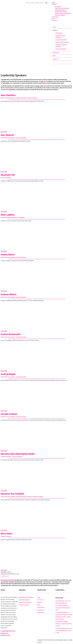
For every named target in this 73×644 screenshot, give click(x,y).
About (54, 2)
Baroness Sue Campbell (12, 494)
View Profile (4, 132)
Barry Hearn (6, 534)
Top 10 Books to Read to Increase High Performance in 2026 (63, 608)
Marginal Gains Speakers (61, 12)
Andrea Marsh (8, 255)
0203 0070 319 (6, 635)
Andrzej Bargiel (8, 374)
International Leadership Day (9, 580)
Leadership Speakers (60, 10)
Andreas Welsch (9, 294)
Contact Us (55, 20)
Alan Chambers (8, 95)
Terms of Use (41, 610)
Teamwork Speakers (60, 15)
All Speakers (58, 6)
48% (45, 81)
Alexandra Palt (8, 175)
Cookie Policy (41, 607)
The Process (55, 17)
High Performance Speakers (62, 8)
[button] (60, 24)
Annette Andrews (9, 414)
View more (5, 576)
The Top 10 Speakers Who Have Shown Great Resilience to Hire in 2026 (64, 631)
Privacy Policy (41, 613)
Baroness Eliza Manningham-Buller (18, 454)
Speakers (54, 4)
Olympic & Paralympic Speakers (63, 13)
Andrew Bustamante (11, 334)
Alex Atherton (7, 135)
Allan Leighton (8, 215)
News (54, 19)
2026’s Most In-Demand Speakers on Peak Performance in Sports (64, 624)
